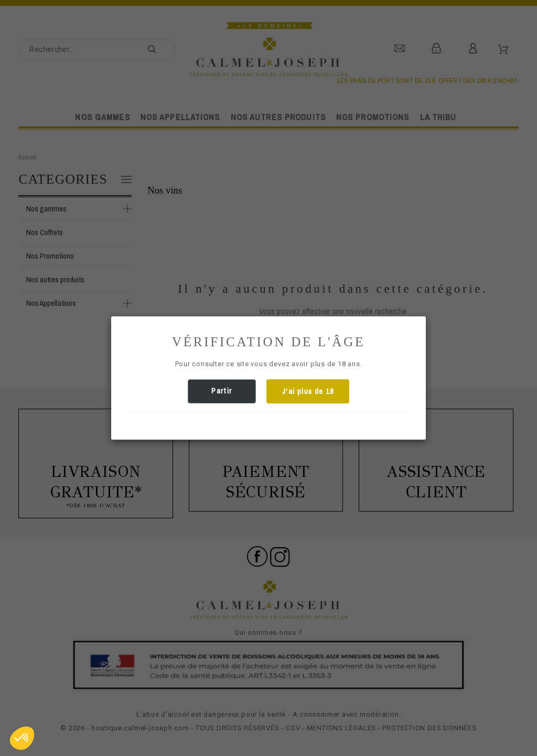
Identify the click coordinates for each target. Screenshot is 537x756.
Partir (222, 391)
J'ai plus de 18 (308, 391)
